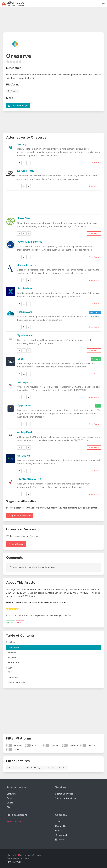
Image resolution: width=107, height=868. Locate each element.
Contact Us (61, 826)
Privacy (19, 862)
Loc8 (20, 359)
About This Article (17, 683)
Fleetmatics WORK (30, 479)
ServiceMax (25, 288)
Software (11, 794)
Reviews (12, 653)
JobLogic (23, 382)
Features (12, 658)
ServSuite (24, 456)
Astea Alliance (27, 265)
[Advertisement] (53, 21)
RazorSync (24, 218)
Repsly (22, 144)
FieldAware (25, 312)
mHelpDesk (25, 432)
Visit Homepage (20, 106)
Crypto (10, 803)
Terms (10, 862)
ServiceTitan (25, 171)
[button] (103, 4)
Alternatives (14, 647)
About (58, 822)
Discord (10, 807)
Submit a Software (64, 794)
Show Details (94, 163)
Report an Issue (14, 822)
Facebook (61, 835)
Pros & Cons (14, 663)
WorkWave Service (30, 242)
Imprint (59, 831)
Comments (13, 678)
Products (11, 798)
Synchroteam (26, 335)
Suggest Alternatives (66, 798)
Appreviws (24, 406)
